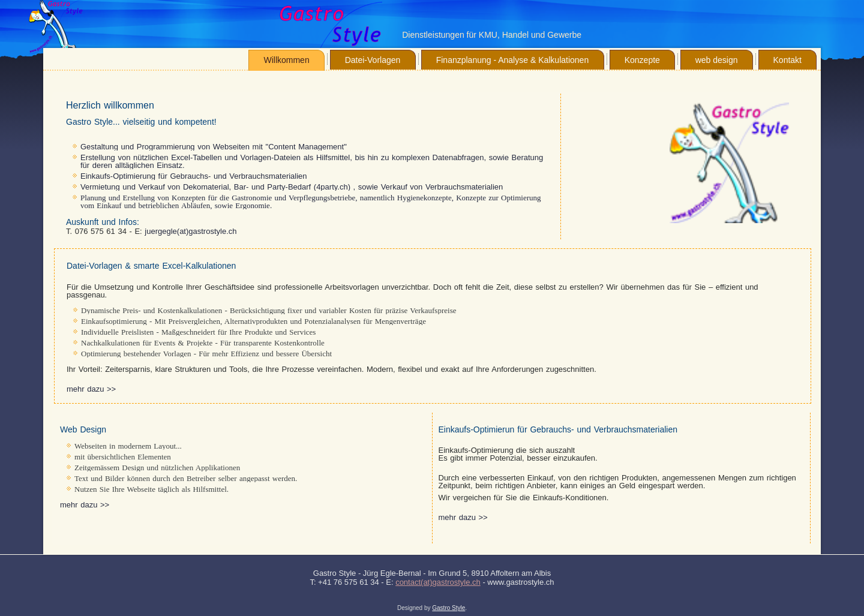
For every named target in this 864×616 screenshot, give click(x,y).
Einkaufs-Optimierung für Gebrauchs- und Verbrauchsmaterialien (194, 176)
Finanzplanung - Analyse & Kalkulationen (513, 60)
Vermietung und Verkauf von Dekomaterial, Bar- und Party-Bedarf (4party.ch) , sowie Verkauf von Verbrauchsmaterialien (292, 187)
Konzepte (642, 60)
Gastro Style (448, 608)
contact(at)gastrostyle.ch (438, 582)
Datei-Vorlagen (373, 60)
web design (717, 60)
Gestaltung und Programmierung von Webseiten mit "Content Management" (214, 147)
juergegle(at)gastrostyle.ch (190, 231)
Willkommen (286, 60)
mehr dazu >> (91, 389)
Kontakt (787, 60)
